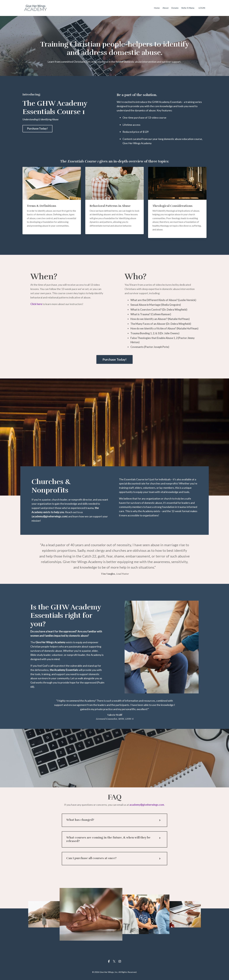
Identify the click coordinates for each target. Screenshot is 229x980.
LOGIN (202, 8)
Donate (175, 8)
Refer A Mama (188, 8)
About (166, 8)
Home (157, 8)
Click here (36, 304)
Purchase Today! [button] (37, 129)
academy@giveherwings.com (147, 806)
